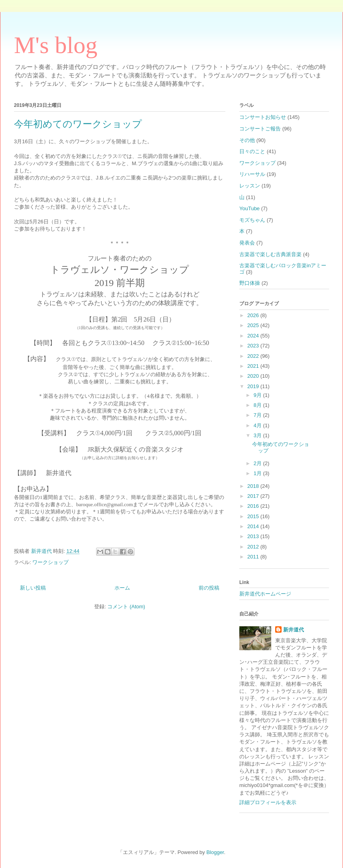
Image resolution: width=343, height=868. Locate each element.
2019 (254, 386)
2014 (254, 526)
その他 (247, 140)
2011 (254, 557)
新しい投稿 (33, 588)
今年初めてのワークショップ (78, 124)
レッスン (250, 186)
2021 (254, 366)
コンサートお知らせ (263, 117)
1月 (258, 473)
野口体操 (250, 283)
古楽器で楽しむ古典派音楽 (270, 254)
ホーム (122, 588)
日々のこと (252, 151)
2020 (254, 376)
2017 (254, 496)
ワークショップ (50, 562)
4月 (258, 425)
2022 (254, 356)
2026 (254, 315)
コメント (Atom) (126, 607)
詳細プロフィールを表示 (268, 802)
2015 (254, 516)
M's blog (56, 45)
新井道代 (294, 630)
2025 (254, 325)
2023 (254, 346)
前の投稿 (209, 588)
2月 (258, 463)
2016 (254, 506)
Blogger (215, 852)
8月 (258, 405)
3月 (258, 435)
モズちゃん (252, 220)
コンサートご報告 (260, 129)
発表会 (247, 243)
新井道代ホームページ (265, 594)
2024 (254, 336)
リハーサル (252, 174)
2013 (254, 536)
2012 (254, 547)
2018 (254, 486)
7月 (258, 415)
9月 (258, 395)
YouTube (249, 208)
